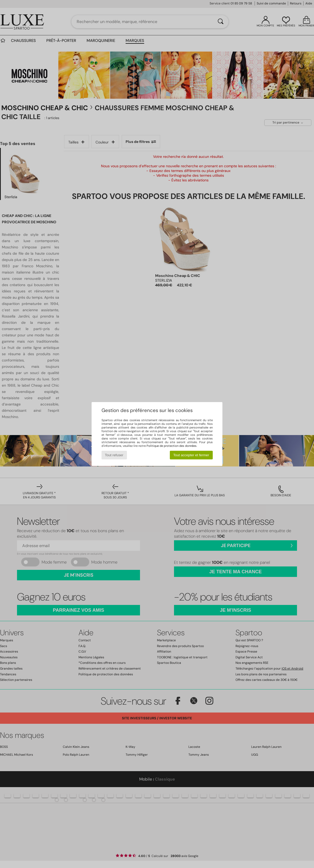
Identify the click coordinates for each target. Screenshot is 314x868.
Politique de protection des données (172, 446)
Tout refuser (114, 455)
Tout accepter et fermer (191, 455)
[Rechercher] (221, 22)
